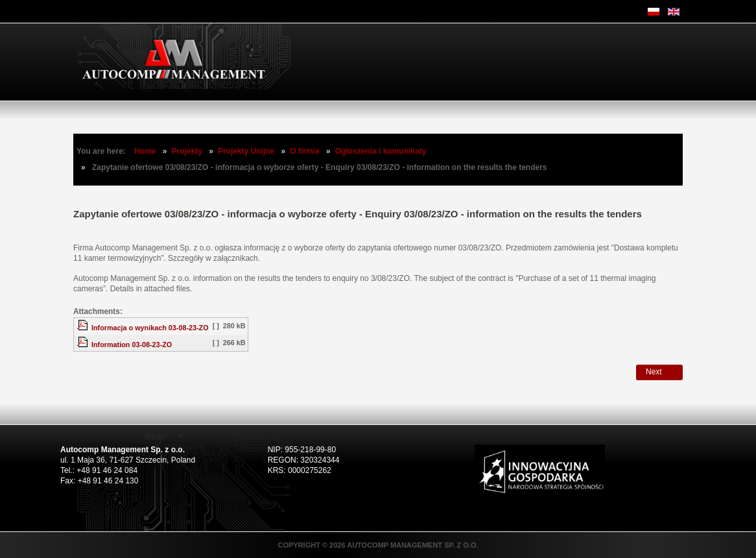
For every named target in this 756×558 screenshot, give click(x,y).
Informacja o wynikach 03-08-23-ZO (150, 328)
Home (145, 151)
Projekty (187, 151)
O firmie (304, 151)
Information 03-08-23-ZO (132, 345)
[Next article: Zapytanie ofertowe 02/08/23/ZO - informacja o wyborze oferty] (659, 372)
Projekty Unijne (246, 151)
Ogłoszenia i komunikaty (381, 151)
